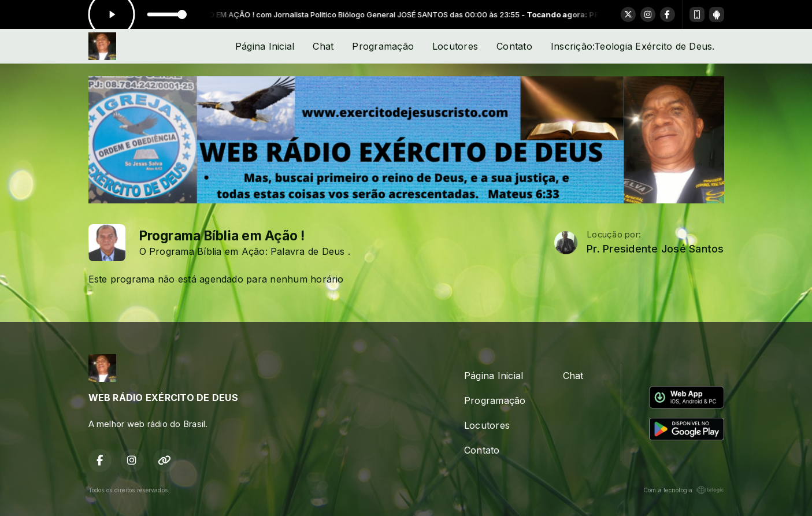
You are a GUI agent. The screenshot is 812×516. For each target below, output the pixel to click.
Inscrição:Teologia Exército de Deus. (633, 46)
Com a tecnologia (684, 490)
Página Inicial (265, 46)
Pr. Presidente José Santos (655, 249)
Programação (383, 46)
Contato (514, 46)
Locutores (455, 46)
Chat (323, 46)
